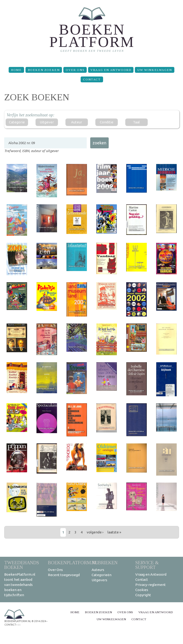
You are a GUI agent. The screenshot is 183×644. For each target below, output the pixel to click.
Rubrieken (105, 562)
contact (10, 624)
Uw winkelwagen (154, 70)
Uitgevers (99, 580)
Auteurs (98, 570)
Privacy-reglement (151, 585)
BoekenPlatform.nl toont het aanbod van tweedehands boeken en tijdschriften (20, 585)
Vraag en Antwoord (111, 70)
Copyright (143, 595)
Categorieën (102, 575)
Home (16, 70)
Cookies (142, 590)
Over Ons (75, 70)
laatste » (114, 532)
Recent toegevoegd (64, 575)
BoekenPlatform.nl (73, 562)
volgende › (95, 532)
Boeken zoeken (44, 70)
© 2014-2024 (38, 621)
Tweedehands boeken (22, 565)
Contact (92, 79)
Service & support (147, 565)
